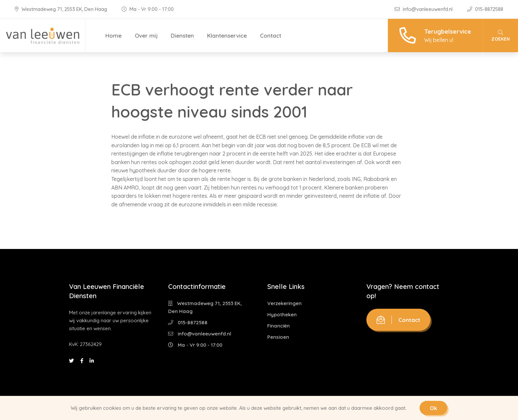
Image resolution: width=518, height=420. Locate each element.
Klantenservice (227, 35)
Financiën (278, 326)
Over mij (146, 35)
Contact (271, 35)
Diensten (182, 35)
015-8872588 (485, 9)
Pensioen (278, 337)
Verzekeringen (284, 303)
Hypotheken (282, 315)
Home (113, 35)
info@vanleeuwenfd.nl (424, 9)
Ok (433, 408)
